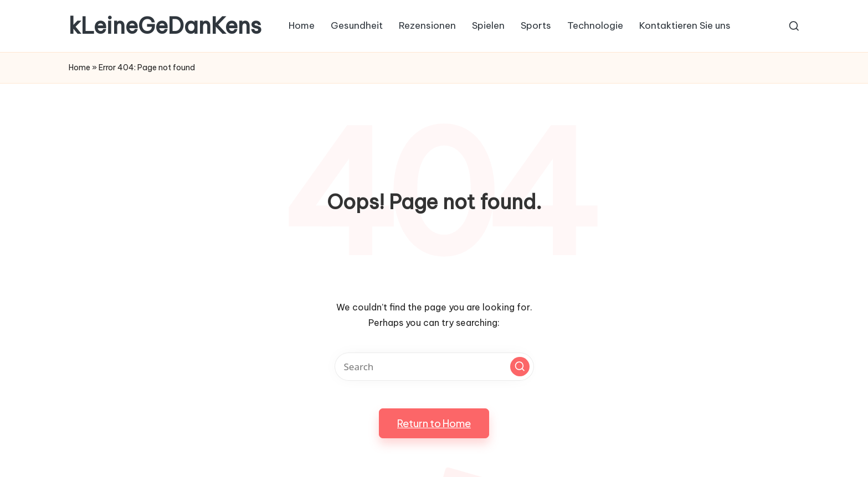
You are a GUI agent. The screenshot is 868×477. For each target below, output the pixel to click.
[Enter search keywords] (434, 367)
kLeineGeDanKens (165, 26)
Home (79, 68)
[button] (520, 367)
